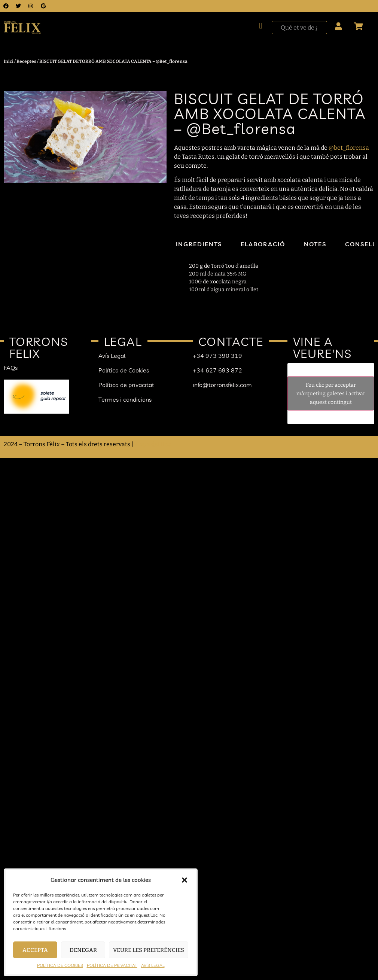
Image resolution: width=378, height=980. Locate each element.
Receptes (26, 61)
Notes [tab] (315, 244)
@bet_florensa (349, 148)
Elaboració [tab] (263, 244)
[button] (185, 880)
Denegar (83, 950)
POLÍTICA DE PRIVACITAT (112, 965)
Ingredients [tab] (199, 244)
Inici (9, 61)
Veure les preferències (149, 950)
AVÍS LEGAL (153, 965)
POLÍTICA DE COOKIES (60, 965)
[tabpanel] (271, 278)
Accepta (35, 950)
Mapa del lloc (153, 444)
